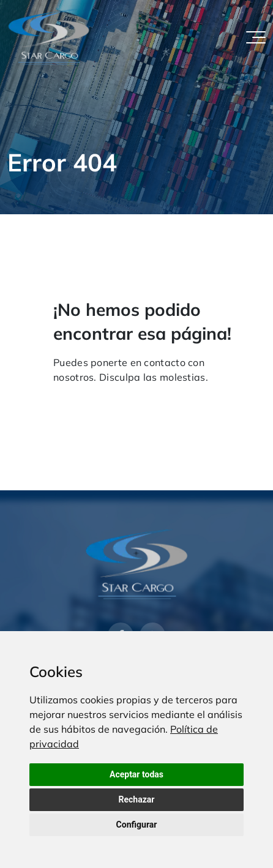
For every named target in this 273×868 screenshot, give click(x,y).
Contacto (142, 400)
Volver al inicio (81, 400)
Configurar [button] (137, 825)
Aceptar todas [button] (136, 774)
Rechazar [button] (137, 799)
